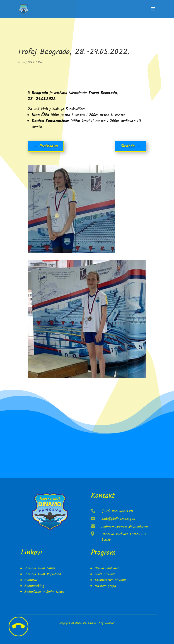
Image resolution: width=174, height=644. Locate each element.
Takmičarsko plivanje (110, 580)
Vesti (41, 62)
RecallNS (110, 623)
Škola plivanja (105, 574)
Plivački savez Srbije (40, 568)
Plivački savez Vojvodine (43, 574)
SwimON (31, 580)
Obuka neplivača (107, 568)
